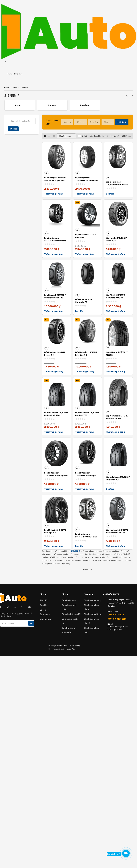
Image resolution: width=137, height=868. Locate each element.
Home (6, 87)
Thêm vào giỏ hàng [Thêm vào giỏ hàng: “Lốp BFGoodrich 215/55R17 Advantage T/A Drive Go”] (54, 489)
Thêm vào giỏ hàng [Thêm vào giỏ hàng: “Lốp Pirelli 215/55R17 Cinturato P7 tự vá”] (115, 311)
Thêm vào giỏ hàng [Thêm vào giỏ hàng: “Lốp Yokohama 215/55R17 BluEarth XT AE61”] (54, 432)
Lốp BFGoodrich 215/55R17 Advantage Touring (85, 475)
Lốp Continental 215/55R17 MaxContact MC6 (55, 241)
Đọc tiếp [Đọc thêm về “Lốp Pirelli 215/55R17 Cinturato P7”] (79, 311)
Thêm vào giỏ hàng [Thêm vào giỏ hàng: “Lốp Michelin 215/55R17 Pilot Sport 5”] (54, 546)
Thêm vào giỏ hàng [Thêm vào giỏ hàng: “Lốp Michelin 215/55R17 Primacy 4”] (85, 254)
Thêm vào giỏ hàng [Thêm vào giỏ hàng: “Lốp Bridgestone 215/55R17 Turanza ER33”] (85, 194)
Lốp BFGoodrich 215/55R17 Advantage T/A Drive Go (56, 475)
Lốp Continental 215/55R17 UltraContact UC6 (117, 184)
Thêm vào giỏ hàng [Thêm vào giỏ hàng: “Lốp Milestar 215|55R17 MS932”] (115, 372)
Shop (15, 87)
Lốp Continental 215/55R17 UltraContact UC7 (86, 537)
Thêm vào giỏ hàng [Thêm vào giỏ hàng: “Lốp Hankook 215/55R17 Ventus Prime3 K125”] (54, 311)
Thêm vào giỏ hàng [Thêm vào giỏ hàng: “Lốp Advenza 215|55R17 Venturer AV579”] (115, 432)
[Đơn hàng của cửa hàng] (66, 136)
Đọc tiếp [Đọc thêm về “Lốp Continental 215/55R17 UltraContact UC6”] (110, 194)
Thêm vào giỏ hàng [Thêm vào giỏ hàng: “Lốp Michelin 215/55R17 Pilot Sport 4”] (85, 372)
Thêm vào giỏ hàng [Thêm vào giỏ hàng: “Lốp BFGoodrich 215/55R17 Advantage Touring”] (85, 489)
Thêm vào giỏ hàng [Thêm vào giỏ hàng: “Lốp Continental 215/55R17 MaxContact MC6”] (54, 254)
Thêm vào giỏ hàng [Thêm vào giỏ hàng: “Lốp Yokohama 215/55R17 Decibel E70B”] (85, 432)
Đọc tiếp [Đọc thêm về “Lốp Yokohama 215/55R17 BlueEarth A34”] (110, 489)
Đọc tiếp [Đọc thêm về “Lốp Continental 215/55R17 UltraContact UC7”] (79, 546)
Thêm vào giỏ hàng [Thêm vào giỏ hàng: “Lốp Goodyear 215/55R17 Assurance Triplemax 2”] (54, 194)
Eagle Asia (71, 649)
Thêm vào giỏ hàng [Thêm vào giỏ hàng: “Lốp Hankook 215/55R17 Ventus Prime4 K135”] (115, 546)
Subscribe (31, 623)
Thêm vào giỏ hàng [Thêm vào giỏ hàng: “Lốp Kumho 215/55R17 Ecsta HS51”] (54, 372)
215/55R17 (76, 551)
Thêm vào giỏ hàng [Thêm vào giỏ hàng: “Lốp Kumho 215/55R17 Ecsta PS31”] (115, 254)
